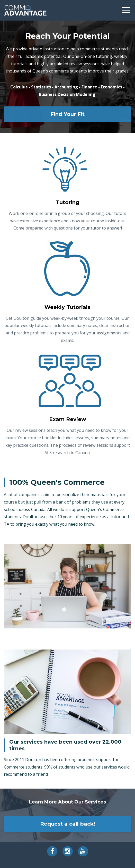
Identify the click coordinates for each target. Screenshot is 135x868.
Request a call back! (68, 824)
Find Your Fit (67, 114)
